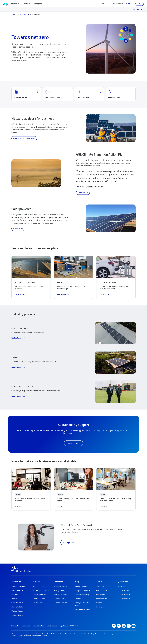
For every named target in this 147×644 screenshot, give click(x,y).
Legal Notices (64, 626)
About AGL (105, 4)
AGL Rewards (124, 599)
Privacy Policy (15, 626)
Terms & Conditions (39, 626)
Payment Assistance (83, 609)
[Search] (138, 9)
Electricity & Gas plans (41, 591)
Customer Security (82, 595)
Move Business (38, 603)
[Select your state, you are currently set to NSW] (130, 4)
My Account (122, 586)
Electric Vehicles (17, 607)
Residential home (18, 586)
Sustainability (59, 599)
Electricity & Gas (17, 591)
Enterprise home (60, 586)
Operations (101, 595)
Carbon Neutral (17, 615)
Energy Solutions (60, 595)
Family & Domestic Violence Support (82, 603)
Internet (15, 595)
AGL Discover (124, 595)
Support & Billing (60, 603)
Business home (39, 586)
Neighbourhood (83, 591)
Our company (102, 591)
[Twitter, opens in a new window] (129, 626)
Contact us (79, 599)
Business (18, 495)
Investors (100, 607)
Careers (99, 603)
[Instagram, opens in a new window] (119, 626)
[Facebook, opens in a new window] (114, 626)
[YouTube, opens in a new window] (134, 626)
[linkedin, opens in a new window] (124, 626)
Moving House (17, 611)
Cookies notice (26, 626)
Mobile (14, 599)
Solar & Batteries (18, 603)
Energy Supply (59, 591)
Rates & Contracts (52, 626)
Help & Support (118, 4)
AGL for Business (124, 591)
